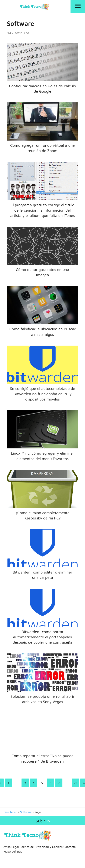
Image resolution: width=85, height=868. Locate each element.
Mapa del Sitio (13, 851)
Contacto (70, 847)
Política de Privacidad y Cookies (41, 847)
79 (75, 783)
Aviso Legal (11, 847)
